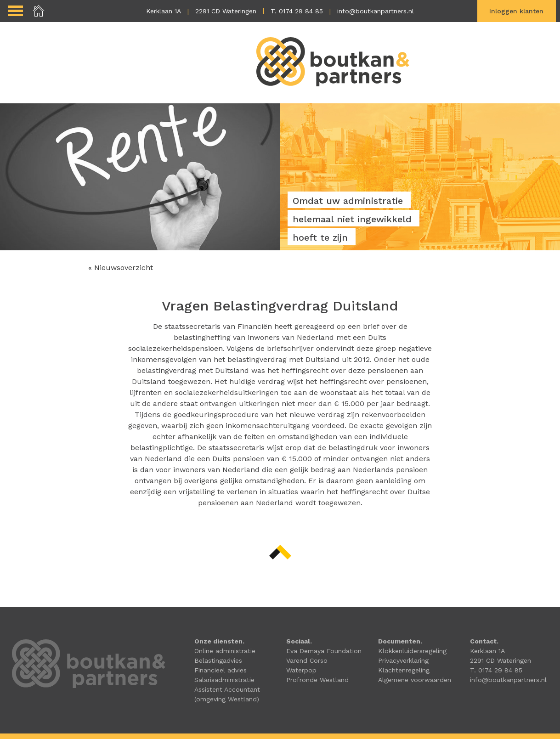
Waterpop (301, 670)
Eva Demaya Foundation (324, 651)
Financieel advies (221, 670)
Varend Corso (307, 660)
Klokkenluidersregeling (412, 651)
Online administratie (225, 651)
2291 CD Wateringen (226, 11)
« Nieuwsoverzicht (121, 268)
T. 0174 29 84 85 (297, 11)
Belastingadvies (218, 660)
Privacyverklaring (403, 660)
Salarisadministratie (224, 680)
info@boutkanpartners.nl (376, 11)
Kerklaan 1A (164, 11)
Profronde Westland (317, 680)
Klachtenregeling (404, 670)
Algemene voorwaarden (415, 680)
